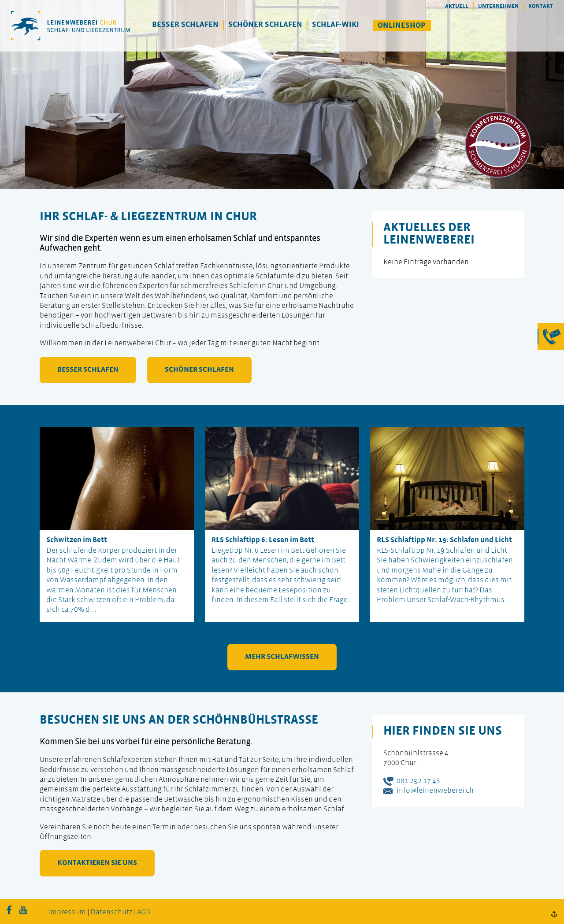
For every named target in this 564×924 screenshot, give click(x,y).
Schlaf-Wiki (336, 25)
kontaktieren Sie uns (97, 863)
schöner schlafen (199, 370)
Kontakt (541, 6)
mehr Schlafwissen (282, 657)
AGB (144, 912)
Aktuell (457, 6)
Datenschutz (111, 912)
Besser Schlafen (185, 25)
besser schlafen (88, 370)
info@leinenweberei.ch (435, 791)
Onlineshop (402, 26)
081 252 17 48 (418, 781)
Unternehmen (498, 6)
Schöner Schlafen (265, 25)
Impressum (67, 912)
